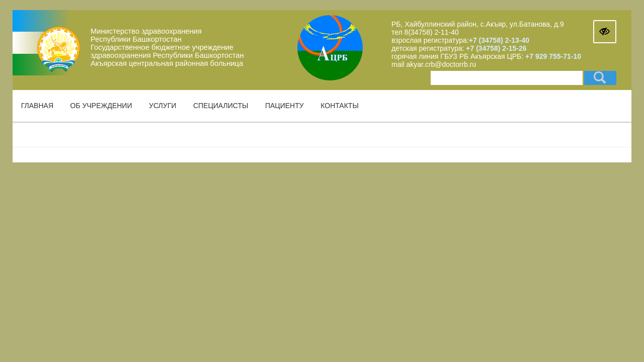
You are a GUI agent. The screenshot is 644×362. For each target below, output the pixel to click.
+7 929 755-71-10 (553, 56)
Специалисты (221, 106)
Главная (37, 106)
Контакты (340, 106)
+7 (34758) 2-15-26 (495, 48)
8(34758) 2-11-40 (432, 32)
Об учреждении (101, 106)
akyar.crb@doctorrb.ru (441, 64)
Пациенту (285, 106)
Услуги (163, 106)
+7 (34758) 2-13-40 (499, 40)
